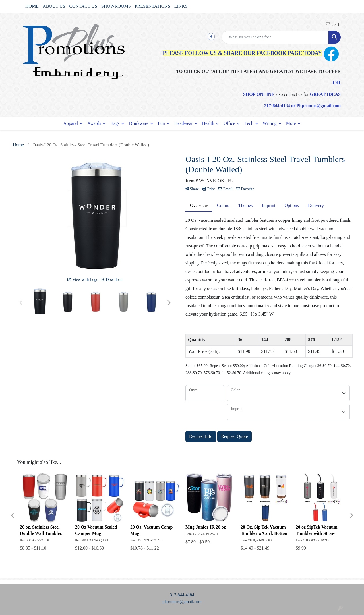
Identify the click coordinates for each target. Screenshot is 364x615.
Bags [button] (115, 123)
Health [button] (208, 123)
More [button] (291, 123)
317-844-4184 (182, 595)
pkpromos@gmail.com (182, 602)
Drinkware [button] (138, 123)
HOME (32, 6)
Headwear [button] (184, 123)
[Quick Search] (275, 37)
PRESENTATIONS (153, 6)
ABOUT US (54, 6)
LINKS (181, 6)
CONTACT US (83, 6)
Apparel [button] (71, 123)
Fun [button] (161, 123)
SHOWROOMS (116, 6)
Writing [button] (270, 123)
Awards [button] (94, 123)
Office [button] (229, 123)
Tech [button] (249, 123)
